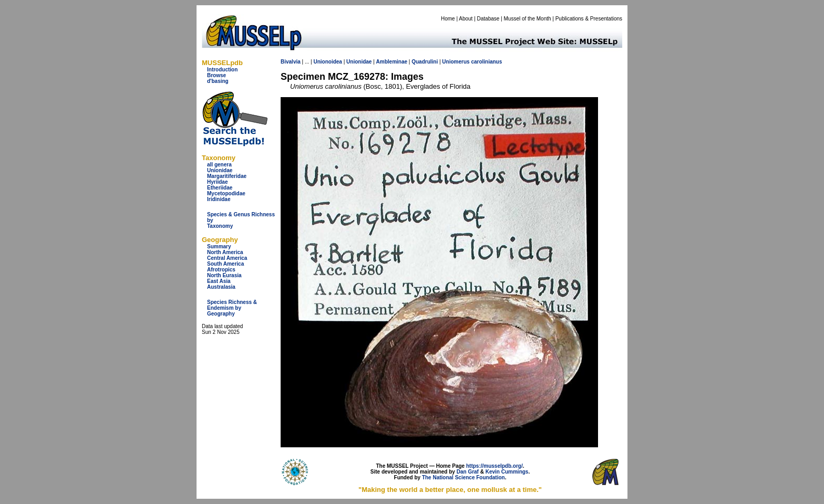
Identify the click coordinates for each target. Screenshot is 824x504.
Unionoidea (327, 62)
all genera (219, 165)
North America (225, 252)
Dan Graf (468, 472)
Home (448, 19)
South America (225, 264)
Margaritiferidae (227, 176)
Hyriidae (217, 182)
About (466, 19)
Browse (217, 75)
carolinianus (486, 62)
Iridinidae (219, 199)
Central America (227, 258)
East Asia (219, 281)
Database (488, 19)
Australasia (221, 287)
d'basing (218, 81)
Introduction (222, 70)
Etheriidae (220, 188)
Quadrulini (425, 62)
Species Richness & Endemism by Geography (232, 308)
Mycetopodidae (226, 193)
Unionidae (220, 170)
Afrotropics (221, 270)
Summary (219, 246)
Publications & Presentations (589, 19)
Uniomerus (456, 62)
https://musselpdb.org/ (495, 466)
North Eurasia (224, 275)
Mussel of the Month (528, 19)
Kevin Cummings (507, 472)
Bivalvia (291, 62)
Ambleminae (392, 62)
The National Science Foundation (463, 477)
